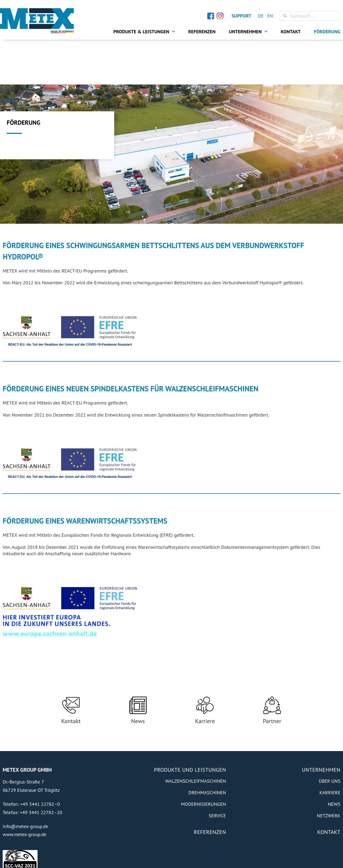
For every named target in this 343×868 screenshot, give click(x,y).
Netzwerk (329, 771)
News (138, 676)
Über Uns (329, 736)
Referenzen (202, 32)
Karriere (205, 676)
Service (217, 771)
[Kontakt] (71, 661)
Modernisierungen (204, 759)
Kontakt (291, 32)
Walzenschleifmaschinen (196, 736)
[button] (12, 856)
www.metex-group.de (25, 790)
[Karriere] (205, 661)
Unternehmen (248, 32)
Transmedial (50, 856)
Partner (272, 676)
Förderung (327, 32)
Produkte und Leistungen (190, 725)
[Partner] (272, 661)
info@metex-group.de (25, 781)
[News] (138, 661)
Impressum (280, 856)
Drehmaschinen (207, 748)
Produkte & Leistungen (144, 32)
